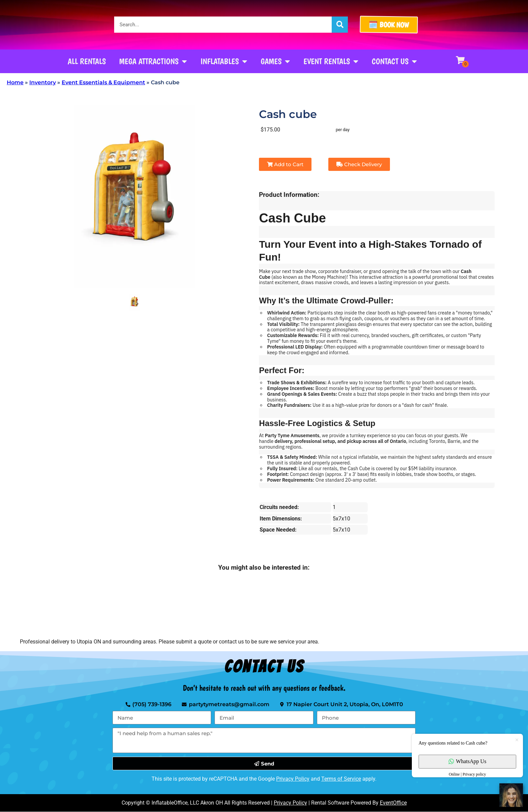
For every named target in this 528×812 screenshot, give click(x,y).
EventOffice (393, 803)
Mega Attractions (153, 61)
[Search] (340, 25)
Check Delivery (359, 164)
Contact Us (394, 61)
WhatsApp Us (467, 761)
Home (15, 82)
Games (275, 61)
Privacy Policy (293, 779)
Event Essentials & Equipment (103, 82)
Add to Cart (285, 164)
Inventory (43, 82)
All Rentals (87, 61)
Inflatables (224, 61)
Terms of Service (341, 779)
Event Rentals (331, 61)
